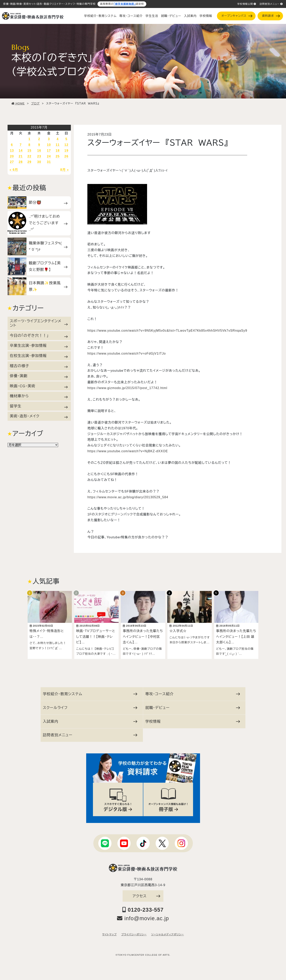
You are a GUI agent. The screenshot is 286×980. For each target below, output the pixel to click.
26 (66, 156)
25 (58, 156)
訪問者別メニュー (271, 4)
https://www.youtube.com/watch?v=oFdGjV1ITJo (127, 353)
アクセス (146, 894)
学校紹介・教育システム (100, 16)
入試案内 (190, 16)
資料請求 (271, 16)
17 (49, 151)
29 (29, 162)
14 (21, 151)
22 (29, 156)
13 (12, 151)
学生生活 (152, 16)
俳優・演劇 (39, 376)
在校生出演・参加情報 (39, 356)
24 (49, 156)
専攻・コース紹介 (131, 16)
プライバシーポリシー (134, 933)
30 (39, 162)
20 (12, 156)
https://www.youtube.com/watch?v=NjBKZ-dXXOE (128, 451)
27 (12, 162)
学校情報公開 (247, 4)
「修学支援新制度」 (125, 4)
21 (21, 156)
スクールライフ (90, 706)
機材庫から (39, 396)
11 (58, 145)
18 (58, 151)
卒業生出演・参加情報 (39, 346)
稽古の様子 (39, 366)
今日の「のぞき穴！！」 (39, 336)
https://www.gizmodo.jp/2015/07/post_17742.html (127, 388)
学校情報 (206, 16)
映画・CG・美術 (39, 386)
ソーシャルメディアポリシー (167, 933)
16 (39, 151)
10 (49, 145)
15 (29, 151)
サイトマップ (109, 933)
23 (39, 156)
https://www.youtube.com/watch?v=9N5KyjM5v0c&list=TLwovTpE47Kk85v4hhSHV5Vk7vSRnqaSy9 (167, 331)
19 (66, 151)
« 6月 (14, 170)
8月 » (65, 170)
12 (66, 145)
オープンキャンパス (237, 16)
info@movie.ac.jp (143, 916)
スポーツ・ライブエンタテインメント (39, 323)
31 (49, 162)
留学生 (39, 406)
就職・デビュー (171, 16)
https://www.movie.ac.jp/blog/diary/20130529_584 (128, 497)
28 (21, 162)
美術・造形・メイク (39, 416)
